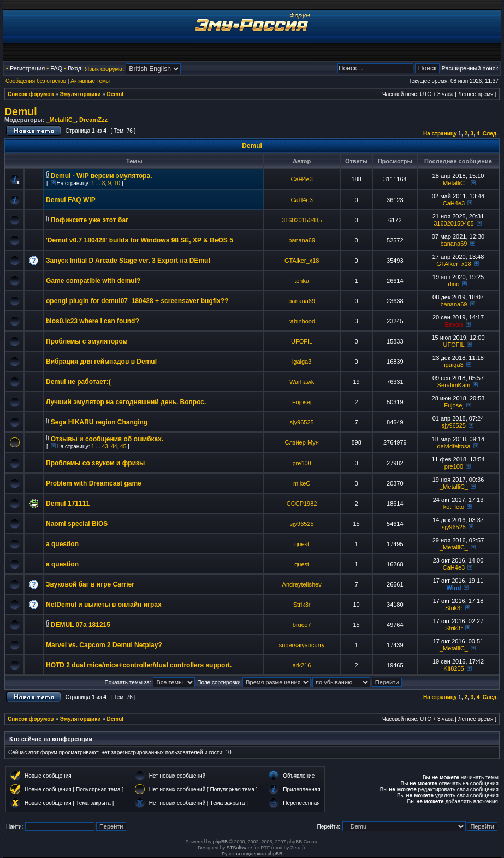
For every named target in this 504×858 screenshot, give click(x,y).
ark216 (302, 665)
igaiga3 (302, 362)
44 (114, 446)
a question (62, 544)
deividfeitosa (453, 446)
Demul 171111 (68, 504)
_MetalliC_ (61, 120)
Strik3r (302, 605)
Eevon (453, 324)
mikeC (302, 483)
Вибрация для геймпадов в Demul (101, 362)
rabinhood (302, 321)
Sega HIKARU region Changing (99, 422)
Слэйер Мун (301, 442)
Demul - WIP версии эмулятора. (102, 176)
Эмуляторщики (81, 94)
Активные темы (90, 81)
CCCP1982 (302, 504)
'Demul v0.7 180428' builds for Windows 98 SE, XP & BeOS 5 (140, 240)
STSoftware (239, 848)
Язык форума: (104, 69)
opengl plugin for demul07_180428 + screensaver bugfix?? (137, 301)
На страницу (440, 134)
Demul (115, 94)
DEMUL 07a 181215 (81, 625)
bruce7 (302, 625)
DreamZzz (93, 120)
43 (105, 446)
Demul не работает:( (78, 382)
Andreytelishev (302, 584)
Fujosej (302, 402)
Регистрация (27, 68)
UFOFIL (302, 341)
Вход (75, 68)
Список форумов (31, 94)
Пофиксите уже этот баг (90, 220)
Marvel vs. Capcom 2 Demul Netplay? (104, 645)
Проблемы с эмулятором (87, 341)
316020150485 (302, 220)
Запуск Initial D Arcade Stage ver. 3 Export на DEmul (128, 261)
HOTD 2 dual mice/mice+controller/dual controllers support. (139, 665)
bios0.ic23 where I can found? (93, 321)
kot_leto (454, 507)
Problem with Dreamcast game (94, 483)
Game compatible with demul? (93, 281)
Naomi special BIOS (77, 524)
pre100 (301, 463)
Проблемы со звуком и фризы (95, 463)
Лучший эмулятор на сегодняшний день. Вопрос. (126, 402)
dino (454, 284)
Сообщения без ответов (36, 81)
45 (123, 446)
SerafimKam (454, 385)
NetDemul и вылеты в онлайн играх (104, 605)
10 (117, 183)
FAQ (56, 68)
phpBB (220, 842)
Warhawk (302, 382)
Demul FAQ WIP (71, 200)
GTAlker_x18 (302, 261)
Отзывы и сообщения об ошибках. (107, 439)
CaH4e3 (301, 179)
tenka (302, 281)
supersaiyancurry (302, 645)
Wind (454, 588)
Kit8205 (453, 668)
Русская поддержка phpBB (252, 854)
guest (302, 544)
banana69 (302, 240)
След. (490, 134)
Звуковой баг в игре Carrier (90, 584)
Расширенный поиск (470, 68)
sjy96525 (302, 422)
